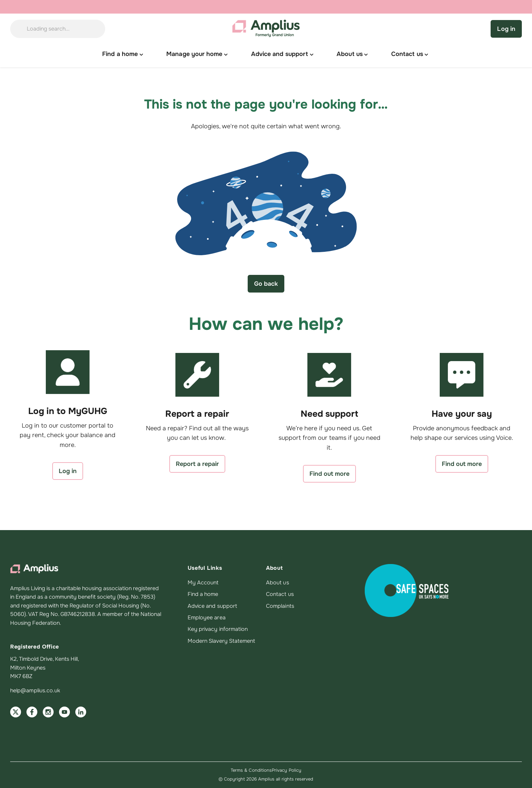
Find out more (329, 474)
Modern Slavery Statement (222, 641)
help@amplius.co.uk (35, 691)
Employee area (207, 618)
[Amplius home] (266, 29)
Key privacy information (218, 629)
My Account (203, 583)
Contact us (280, 594)
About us (278, 583)
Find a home (203, 594)
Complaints (280, 606)
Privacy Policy (287, 770)
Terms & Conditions (251, 770)
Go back (266, 284)
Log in (506, 29)
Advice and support (212, 606)
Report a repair (197, 464)
